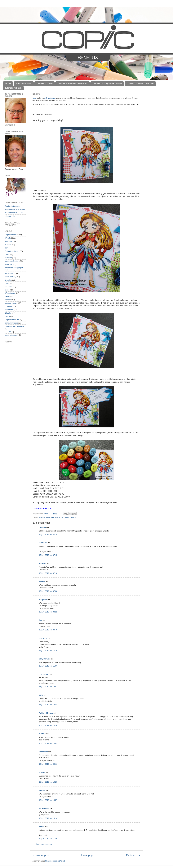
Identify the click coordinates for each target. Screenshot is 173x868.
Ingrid (7, 290)
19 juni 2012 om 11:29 (48, 839)
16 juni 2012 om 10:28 (48, 782)
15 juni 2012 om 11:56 (48, 666)
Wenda (8, 238)
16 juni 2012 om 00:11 (48, 764)
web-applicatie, (50, 98)
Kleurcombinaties (24, 83)
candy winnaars (11, 323)
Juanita (42, 772)
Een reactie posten (44, 844)
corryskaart (44, 674)
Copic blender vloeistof (14, 326)
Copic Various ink (12, 320)
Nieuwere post (41, 855)
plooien (8, 300)
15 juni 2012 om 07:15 (48, 555)
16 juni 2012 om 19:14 (48, 818)
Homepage (88, 855)
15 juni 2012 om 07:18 (48, 573)
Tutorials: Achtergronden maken (107, 83)
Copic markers (11, 235)
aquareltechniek (11, 335)
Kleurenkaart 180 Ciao (14, 213)
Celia (7, 283)
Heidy (7, 296)
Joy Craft (9, 264)
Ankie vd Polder (46, 713)
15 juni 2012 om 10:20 (48, 651)
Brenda (42, 517)
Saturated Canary (12, 251)
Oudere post (133, 855)
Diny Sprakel (45, 659)
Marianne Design (62, 517)
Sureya (73, 517)
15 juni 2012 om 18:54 (48, 725)
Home (8, 83)
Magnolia (9, 241)
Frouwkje (43, 638)
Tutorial (8, 245)
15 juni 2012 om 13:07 (48, 687)
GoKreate (50, 517)
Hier (34, 98)
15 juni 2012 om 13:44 (48, 705)
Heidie (42, 826)
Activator (9, 287)
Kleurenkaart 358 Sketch (15, 209)
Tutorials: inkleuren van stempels (72, 83)
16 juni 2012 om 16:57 (48, 800)
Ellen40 (42, 581)
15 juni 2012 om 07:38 (48, 591)
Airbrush (8, 258)
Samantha (43, 752)
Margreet (43, 600)
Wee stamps (10, 293)
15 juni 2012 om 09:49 (48, 630)
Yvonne (42, 734)
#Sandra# (43, 543)
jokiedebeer (44, 808)
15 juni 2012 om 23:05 (48, 743)
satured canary (11, 303)
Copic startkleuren (12, 206)
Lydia (7, 254)
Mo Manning (10, 273)
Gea (41, 620)
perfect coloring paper (14, 268)
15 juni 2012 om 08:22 (48, 612)
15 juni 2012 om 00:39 (48, 534)
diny (7, 248)
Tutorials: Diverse (44, 83)
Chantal (42, 527)
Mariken (42, 563)
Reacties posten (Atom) (55, 861)
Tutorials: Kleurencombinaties (140, 83)
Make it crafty (10, 277)
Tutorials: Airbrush (13, 88)
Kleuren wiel (10, 216)
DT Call (8, 332)
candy (7, 316)
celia (41, 695)
